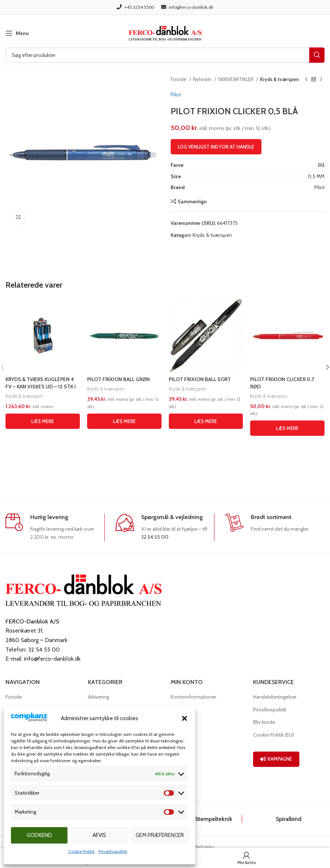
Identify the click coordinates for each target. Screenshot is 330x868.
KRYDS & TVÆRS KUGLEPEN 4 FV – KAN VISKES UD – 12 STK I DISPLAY (41, 386)
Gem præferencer (160, 835)
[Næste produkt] (321, 80)
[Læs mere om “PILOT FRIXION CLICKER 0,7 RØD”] (287, 428)
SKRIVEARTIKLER (236, 79)
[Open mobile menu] (17, 33)
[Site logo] (165, 32)
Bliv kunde (264, 722)
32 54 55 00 (155, 537)
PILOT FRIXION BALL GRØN (119, 379)
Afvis (99, 835)
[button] (185, 718)
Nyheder (203, 79)
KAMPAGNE (276, 759)
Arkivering (98, 697)
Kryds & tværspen (279, 79)
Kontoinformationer (193, 697)
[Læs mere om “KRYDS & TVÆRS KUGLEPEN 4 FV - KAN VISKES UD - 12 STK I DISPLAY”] (43, 421)
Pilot (176, 95)
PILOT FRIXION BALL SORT (200, 379)
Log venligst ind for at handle (216, 147)
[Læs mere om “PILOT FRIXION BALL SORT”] (206, 421)
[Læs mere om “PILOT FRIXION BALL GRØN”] (124, 421)
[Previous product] (306, 80)
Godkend (39, 835)
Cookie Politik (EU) (273, 735)
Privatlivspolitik (113, 851)
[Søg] (165, 55)
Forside (179, 79)
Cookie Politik (81, 851)
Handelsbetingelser (275, 697)
